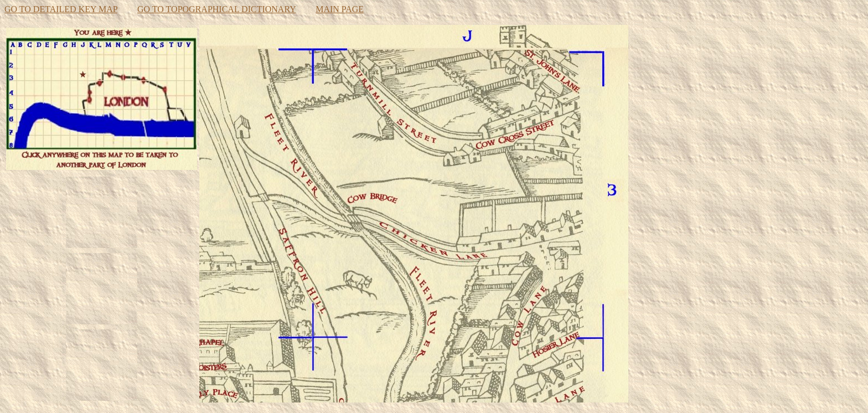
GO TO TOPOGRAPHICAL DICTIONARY (216, 9)
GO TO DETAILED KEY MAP (61, 9)
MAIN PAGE (340, 9)
